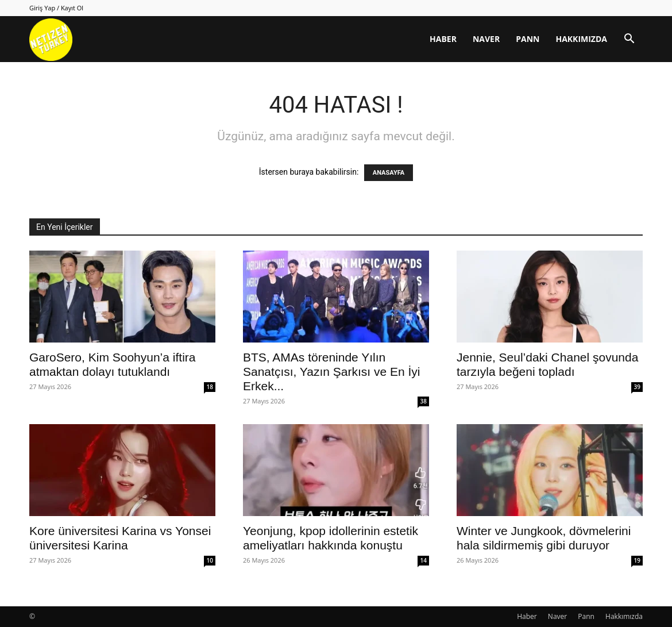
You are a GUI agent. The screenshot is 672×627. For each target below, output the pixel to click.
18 (210, 387)
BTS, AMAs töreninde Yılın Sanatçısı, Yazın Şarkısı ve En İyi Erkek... (332, 372)
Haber (443, 39)
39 (637, 387)
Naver (486, 39)
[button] (629, 40)
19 (637, 560)
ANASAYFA (389, 173)
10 (210, 560)
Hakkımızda (581, 39)
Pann (528, 39)
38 (424, 401)
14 (424, 560)
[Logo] (51, 39)
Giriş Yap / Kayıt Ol (56, 8)
